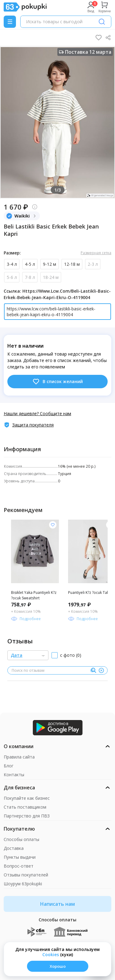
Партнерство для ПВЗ (27, 816)
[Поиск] (102, 22)
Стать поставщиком (25, 807)
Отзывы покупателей (26, 875)
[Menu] (10, 22)
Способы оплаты (21, 839)
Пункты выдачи (20, 857)
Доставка (14, 848)
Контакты (14, 775)
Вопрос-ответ (19, 866)
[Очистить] (101, 671)
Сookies (51, 954)
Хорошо (58, 966)
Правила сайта (19, 757)
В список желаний (57, 382)
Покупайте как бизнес (27, 798)
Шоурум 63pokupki (23, 884)
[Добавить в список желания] (53, 525)
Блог (9, 766)
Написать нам (57, 904)
